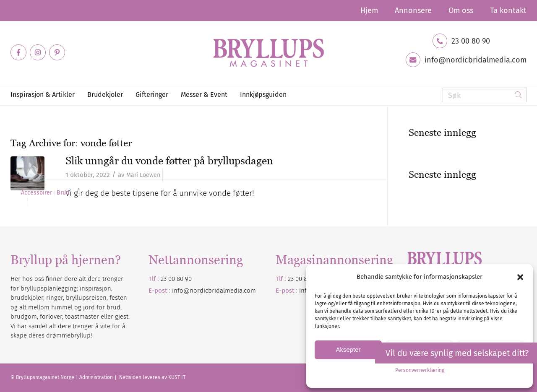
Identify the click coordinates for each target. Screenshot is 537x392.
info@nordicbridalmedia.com (476, 60)
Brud (63, 193)
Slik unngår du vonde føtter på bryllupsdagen (169, 161)
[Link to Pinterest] (57, 52)
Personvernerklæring (420, 370)
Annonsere (413, 10)
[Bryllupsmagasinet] (268, 52)
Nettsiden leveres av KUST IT (152, 377)
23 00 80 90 (471, 41)
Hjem (369, 10)
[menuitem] (369, 10)
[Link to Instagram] (38, 52)
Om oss (461, 10)
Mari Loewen (143, 175)
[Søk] (485, 95)
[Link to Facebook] (18, 52)
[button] (520, 277)
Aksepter (348, 349)
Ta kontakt (508, 10)
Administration (97, 377)
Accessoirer (36, 193)
